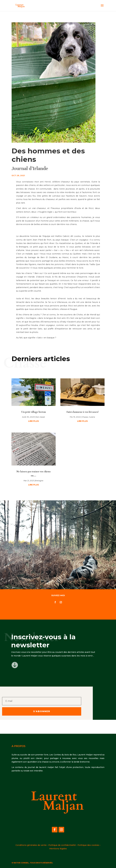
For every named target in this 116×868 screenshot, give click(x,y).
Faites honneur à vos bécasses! (83, 412)
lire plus (34, 421)
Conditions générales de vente (31, 845)
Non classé (40, 417)
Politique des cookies (88, 845)
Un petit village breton (34, 412)
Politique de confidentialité (62, 845)
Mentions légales (58, 849)
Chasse (85, 417)
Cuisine (92, 417)
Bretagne (39, 481)
